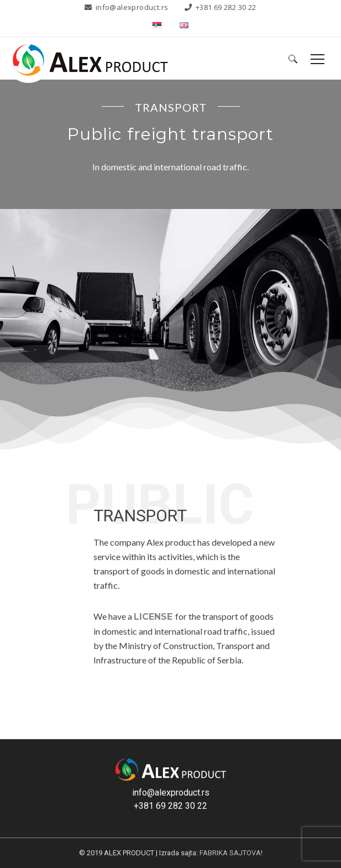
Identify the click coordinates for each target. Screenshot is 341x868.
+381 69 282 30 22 (226, 7)
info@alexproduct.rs (132, 7)
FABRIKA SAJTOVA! (231, 853)
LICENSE (153, 617)
